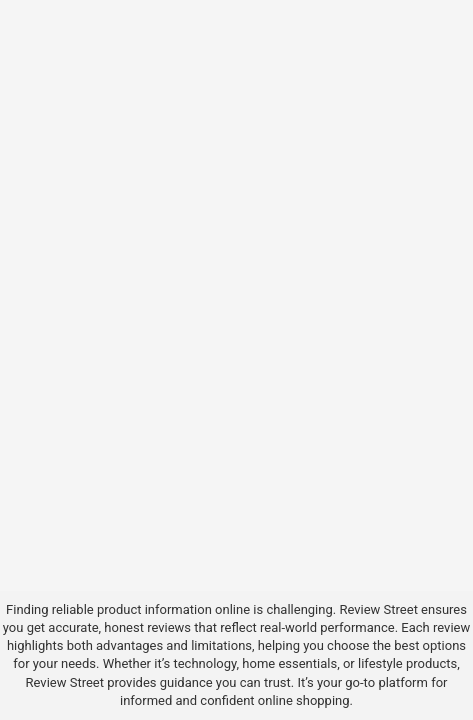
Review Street (378, 609)
